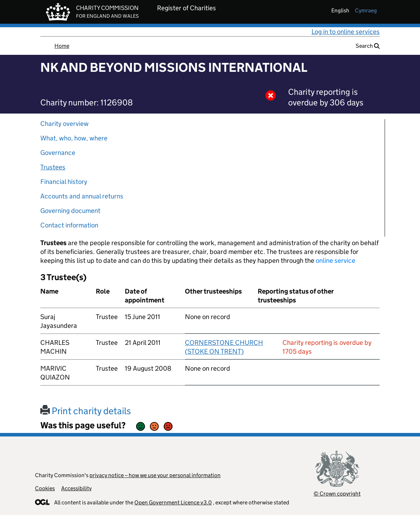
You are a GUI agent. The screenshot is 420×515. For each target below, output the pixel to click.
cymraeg (366, 10)
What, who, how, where (74, 138)
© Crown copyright (337, 494)
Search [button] (368, 46)
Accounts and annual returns (82, 196)
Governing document (70, 211)
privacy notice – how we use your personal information (155, 475)
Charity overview (65, 124)
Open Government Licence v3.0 (173, 502)
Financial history (64, 182)
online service (336, 261)
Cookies (45, 488)
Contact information (69, 225)
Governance (58, 153)
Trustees (53, 167)
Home (62, 46)
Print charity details (86, 411)
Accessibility (76, 488)
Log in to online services (346, 32)
